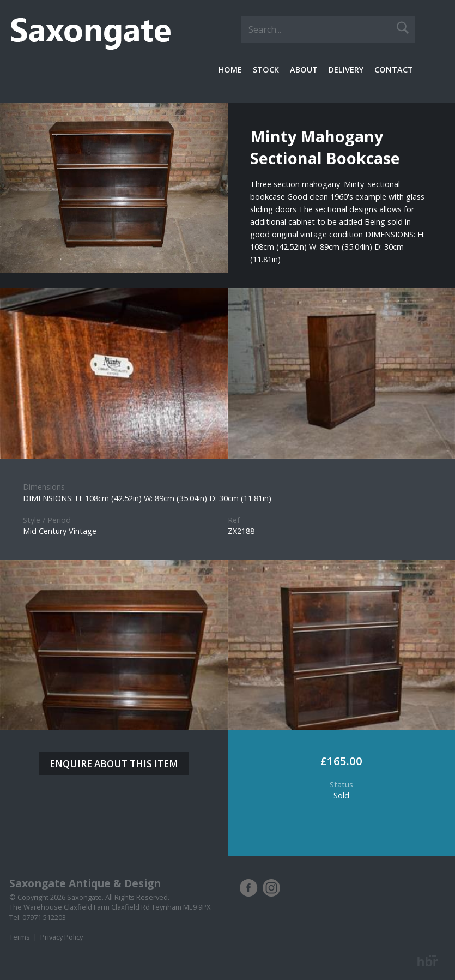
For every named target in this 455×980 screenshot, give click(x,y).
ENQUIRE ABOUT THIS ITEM (114, 764)
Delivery (346, 70)
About (304, 70)
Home (230, 70)
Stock (266, 70)
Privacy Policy (62, 937)
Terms (20, 937)
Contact (394, 70)
